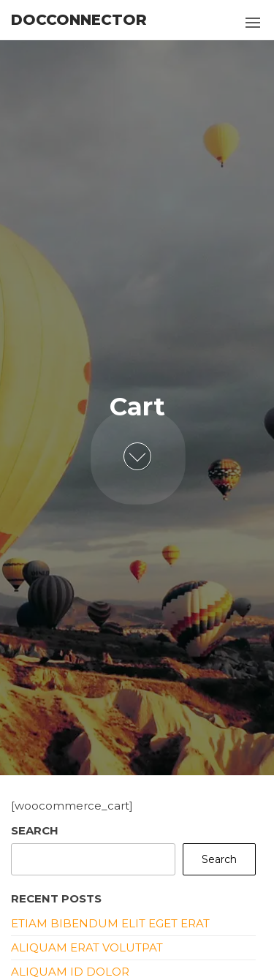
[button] (253, 23)
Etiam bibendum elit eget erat (110, 923)
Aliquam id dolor (70, 972)
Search (35, 830)
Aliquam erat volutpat (87, 947)
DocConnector (79, 20)
